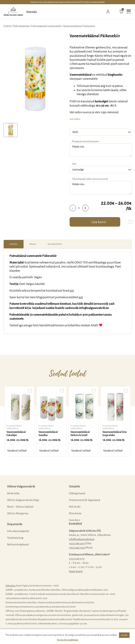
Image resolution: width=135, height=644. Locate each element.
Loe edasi (75, 119)
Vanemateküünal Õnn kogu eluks (115, 434)
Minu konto (75, 513)
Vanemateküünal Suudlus (48, 434)
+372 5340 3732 (77, 548)
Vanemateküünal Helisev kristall (80, 434)
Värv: (74, 164)
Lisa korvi (99, 222)
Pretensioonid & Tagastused (84, 500)
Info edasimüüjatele (18, 531)
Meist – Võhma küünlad (20, 507)
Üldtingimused (77, 493)
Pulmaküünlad (21, 26)
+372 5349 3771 (77, 559)
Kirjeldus (14, 244)
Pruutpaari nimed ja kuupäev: (86, 141)
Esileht (7, 26)
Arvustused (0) (55, 244)
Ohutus (33, 244)
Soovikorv (74, 520)
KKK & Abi (75, 507)
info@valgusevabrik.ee (82, 539)
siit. (72, 291)
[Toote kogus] (79, 208)
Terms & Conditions (68, 640)
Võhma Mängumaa (18, 513)
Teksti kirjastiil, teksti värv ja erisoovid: (90, 179)
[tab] (11, 130)
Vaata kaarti (76, 571)
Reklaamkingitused (18, 544)
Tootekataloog (15, 538)
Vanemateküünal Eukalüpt (16, 434)
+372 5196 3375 (77, 543)
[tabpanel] (35, 77)
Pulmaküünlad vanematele (46, 26)
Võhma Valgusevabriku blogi (23, 500)
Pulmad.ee (11, 586)
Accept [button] (124, 635)
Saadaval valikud (17, 451)
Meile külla (32, 12)
